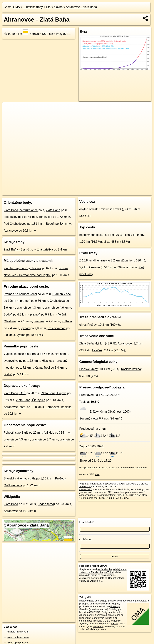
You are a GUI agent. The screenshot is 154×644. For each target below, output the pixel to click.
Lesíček (97, 350)
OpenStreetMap (92, 192)
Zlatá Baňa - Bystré (16, 249)
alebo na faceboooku (18, 637)
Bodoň (50, 224)
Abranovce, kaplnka (59, 407)
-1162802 (143, 484)
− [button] (9, 114)
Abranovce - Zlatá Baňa (81, 7)
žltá (48, 7)
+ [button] (9, 109)
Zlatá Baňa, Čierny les (31, 400)
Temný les (45, 217)
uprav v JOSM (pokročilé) (124, 484)
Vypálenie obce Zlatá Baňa (21, 354)
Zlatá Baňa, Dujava (54, 393)
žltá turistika (45, 249)
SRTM (114, 623)
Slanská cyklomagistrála (20, 478)
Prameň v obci (62, 294)
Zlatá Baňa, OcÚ (15, 393)
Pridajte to (98, 626)
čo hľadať (86, 539)
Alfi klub (49, 433)
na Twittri (109, 572)
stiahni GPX (86, 489)
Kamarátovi (42, 368)
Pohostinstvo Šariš (16, 433)
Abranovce (11, 231)
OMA (16, 7)
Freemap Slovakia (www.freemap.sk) (100, 608)
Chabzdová (57, 301)
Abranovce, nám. (15, 407)
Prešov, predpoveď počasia (102, 387)
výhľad (25, 328)
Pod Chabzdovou (15, 224)
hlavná (58, 7)
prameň (25, 301)
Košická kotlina (131, 369)
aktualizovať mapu (99, 484)
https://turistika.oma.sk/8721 (137, 192)
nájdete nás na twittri (18, 632)
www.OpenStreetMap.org (123, 601)
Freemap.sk (111, 192)
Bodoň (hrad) (46, 504)
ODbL (107, 604)
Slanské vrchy (89, 369)
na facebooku (105, 569)
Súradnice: (85, 486)
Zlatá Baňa (53, 210)
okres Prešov (88, 325)
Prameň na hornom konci (20, 294)
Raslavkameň (57, 328)
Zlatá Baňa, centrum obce (21, 210)
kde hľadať (87, 522)
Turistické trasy (33, 7)
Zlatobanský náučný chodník (22, 268)
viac (97, 474)
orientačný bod (13, 217)
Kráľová (67, 321)
